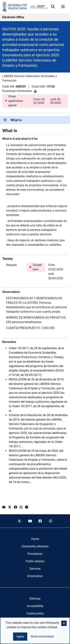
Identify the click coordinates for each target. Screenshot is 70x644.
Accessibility (35, 606)
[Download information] (35, 91)
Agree (20, 636)
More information (42, 636)
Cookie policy (35, 613)
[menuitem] (35, 539)
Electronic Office (13, 17)
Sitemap (35, 599)
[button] (64, 623)
